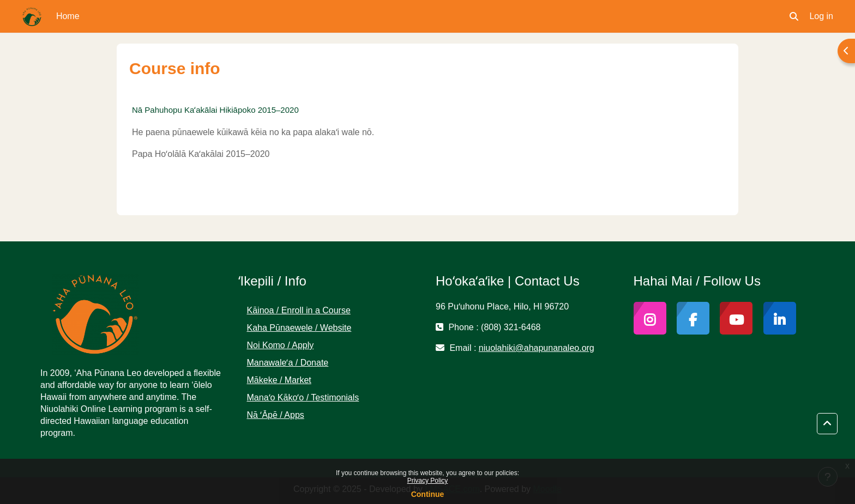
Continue (428, 494)
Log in (821, 16)
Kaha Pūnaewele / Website (299, 328)
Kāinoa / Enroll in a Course (299, 310)
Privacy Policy (428, 481)
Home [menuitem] (68, 16)
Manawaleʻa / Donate (288, 363)
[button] (794, 16)
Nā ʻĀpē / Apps (276, 415)
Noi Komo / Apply (281, 345)
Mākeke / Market (279, 380)
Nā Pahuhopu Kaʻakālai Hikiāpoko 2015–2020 (215, 110)
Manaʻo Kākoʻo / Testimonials (303, 397)
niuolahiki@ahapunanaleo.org (537, 348)
